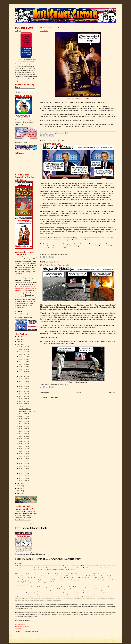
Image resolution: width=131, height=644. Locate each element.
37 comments (60, 385)
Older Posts (112, 392)
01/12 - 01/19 (23, 478)
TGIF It (21, 406)
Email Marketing (24, 62)
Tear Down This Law (25, 409)
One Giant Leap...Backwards (27, 411)
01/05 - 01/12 (23, 481)
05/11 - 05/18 (23, 436)
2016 (19, 339)
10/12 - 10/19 (23, 374)
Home (79, 392)
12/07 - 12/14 (23, 354)
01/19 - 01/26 (23, 476)
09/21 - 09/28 (23, 381)
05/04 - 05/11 (23, 439)
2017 (19, 337)
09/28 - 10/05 (23, 379)
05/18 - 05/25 (23, 434)
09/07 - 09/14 (23, 386)
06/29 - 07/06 (23, 419)
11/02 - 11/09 (23, 367)
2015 (19, 342)
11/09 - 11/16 (23, 364)
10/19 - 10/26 (23, 371)
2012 (19, 486)
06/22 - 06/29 (23, 421)
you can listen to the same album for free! (87, 116)
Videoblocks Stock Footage (23, 518)
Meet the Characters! (32, 632)
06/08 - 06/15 (23, 426)
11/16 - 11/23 (23, 361)
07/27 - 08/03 (23, 401)
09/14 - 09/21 (23, 384)
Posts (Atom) (54, 397)
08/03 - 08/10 (23, 399)
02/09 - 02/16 (23, 468)
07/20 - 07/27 (23, 404)
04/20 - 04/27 (23, 444)
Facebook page (30, 295)
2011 (19, 488)
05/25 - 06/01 (23, 431)
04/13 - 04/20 (23, 446)
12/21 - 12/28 (23, 349)
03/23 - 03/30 (23, 454)
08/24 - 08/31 (23, 391)
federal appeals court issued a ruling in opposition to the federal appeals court (77, 194)
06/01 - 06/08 (23, 429)
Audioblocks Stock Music (23, 520)
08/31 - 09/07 (23, 389)
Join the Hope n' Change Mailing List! (26, 41)
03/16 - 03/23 (23, 456)
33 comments (60, 254)
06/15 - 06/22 (23, 424)
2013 (19, 483)
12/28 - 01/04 (23, 347)
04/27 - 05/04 (23, 441)
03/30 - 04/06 (23, 451)
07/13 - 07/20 (23, 414)
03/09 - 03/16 (23, 458)
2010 (19, 491)
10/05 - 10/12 (23, 376)
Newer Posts (45, 392)
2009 (19, 493)
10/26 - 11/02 (23, 369)
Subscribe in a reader (21, 142)
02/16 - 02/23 (23, 466)
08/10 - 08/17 (23, 396)
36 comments (60, 133)
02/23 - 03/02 (23, 464)
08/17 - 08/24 (23, 394)
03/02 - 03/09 (23, 461)
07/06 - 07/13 (23, 416)
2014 (19, 344)
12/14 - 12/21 (23, 352)
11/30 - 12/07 (23, 357)
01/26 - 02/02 (23, 473)
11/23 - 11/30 (23, 359)
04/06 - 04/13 (23, 449)
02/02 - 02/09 (23, 471)
